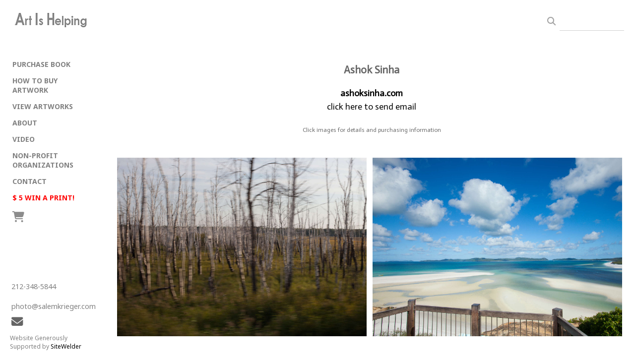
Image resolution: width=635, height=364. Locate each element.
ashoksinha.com (372, 93)
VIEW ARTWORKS (43, 106)
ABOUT (25, 123)
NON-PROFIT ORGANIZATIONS (43, 160)
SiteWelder (66, 346)
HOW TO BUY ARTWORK (35, 85)
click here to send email (372, 107)
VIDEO (24, 139)
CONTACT (30, 181)
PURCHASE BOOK (41, 64)
